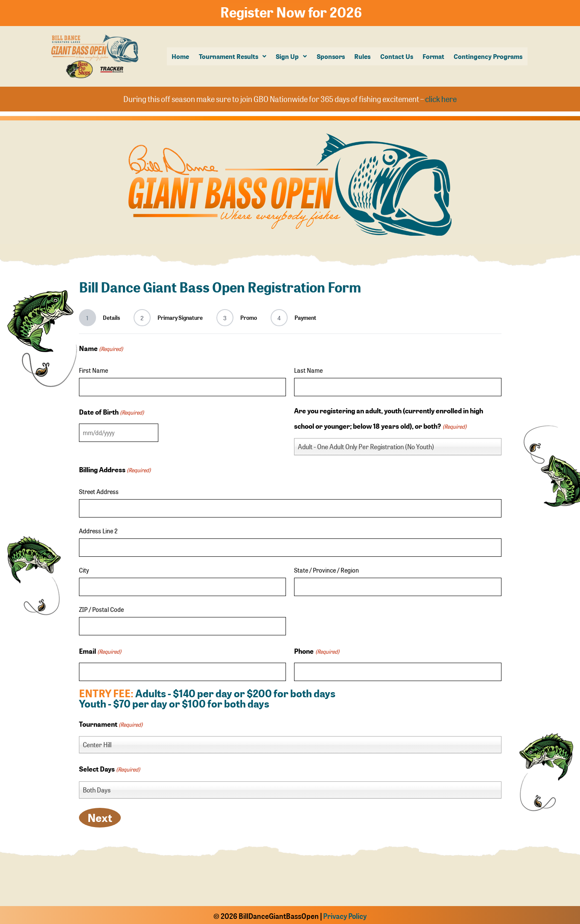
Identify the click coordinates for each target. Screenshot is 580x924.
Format (434, 56)
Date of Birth (111, 410)
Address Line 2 (98, 529)
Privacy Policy (345, 914)
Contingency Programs (488, 56)
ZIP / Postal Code (101, 608)
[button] (234, 56)
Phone (316, 650)
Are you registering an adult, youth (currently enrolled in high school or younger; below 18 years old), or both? (389, 418)
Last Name (308, 368)
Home (182, 56)
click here (441, 98)
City (84, 568)
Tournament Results (234, 56)
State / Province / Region (326, 568)
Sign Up (293, 56)
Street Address (99, 490)
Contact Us (397, 56)
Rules (363, 56)
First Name (93, 368)
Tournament (111, 723)
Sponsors (332, 56)
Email (100, 650)
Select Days (109, 768)
